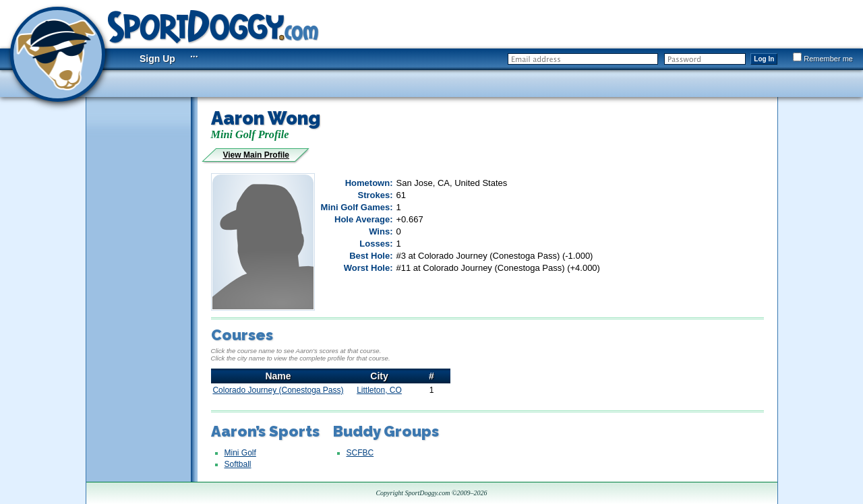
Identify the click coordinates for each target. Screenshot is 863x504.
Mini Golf (240, 453)
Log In (764, 59)
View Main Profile (256, 155)
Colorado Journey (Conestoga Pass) (278, 390)
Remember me (823, 59)
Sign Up (157, 59)
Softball (238, 464)
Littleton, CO (379, 390)
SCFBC (360, 453)
